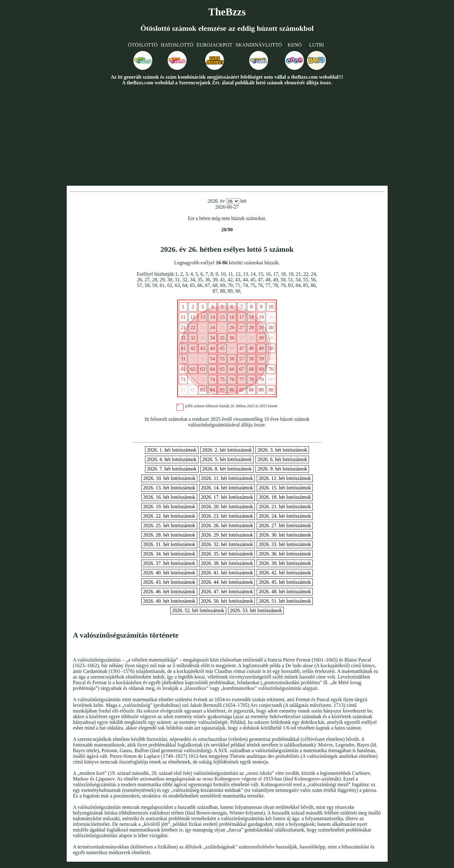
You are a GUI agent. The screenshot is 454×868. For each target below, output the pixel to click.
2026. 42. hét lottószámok (285, 573)
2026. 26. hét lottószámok (227, 525)
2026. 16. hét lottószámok (169, 497)
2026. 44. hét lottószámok (227, 582)
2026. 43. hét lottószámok (169, 582)
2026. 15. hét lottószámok (285, 488)
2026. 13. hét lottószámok (169, 488)
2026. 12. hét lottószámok (285, 478)
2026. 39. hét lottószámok (285, 563)
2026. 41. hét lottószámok (227, 573)
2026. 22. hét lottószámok (169, 516)
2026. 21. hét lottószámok (285, 507)
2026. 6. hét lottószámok (282, 459)
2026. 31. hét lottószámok (169, 544)
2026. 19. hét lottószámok (169, 507)
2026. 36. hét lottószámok (285, 554)
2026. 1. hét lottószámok (172, 450)
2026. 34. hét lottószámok (169, 554)
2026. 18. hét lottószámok (285, 497)
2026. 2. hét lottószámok (227, 450)
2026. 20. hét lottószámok (227, 507)
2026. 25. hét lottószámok (169, 525)
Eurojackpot (215, 45)
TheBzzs (227, 12)
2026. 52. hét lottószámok (198, 610)
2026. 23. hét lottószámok (227, 516)
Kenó (294, 45)
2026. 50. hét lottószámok (227, 601)
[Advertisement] (227, 135)
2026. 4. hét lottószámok (172, 459)
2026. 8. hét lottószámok (227, 469)
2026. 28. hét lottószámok (169, 535)
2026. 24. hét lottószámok (285, 516)
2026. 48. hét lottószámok (285, 592)
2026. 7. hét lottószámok (172, 469)
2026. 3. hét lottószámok (282, 450)
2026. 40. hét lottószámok (169, 573)
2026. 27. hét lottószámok (285, 525)
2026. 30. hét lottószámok (285, 535)
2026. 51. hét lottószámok (285, 601)
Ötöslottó (143, 45)
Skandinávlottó (259, 45)
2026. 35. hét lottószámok (227, 554)
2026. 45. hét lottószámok (285, 582)
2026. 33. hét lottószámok (285, 544)
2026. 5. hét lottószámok (227, 459)
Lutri (317, 45)
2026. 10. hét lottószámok (169, 478)
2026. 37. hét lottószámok (169, 563)
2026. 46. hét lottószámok (169, 592)
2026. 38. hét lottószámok (227, 563)
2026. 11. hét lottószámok (227, 478)
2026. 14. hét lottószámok (227, 488)
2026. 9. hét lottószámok (282, 469)
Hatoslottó (177, 45)
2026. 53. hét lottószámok (256, 610)
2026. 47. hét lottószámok (227, 592)
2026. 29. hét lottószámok (227, 535)
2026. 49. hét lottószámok (169, 601)
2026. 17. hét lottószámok (227, 497)
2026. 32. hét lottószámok (227, 544)
